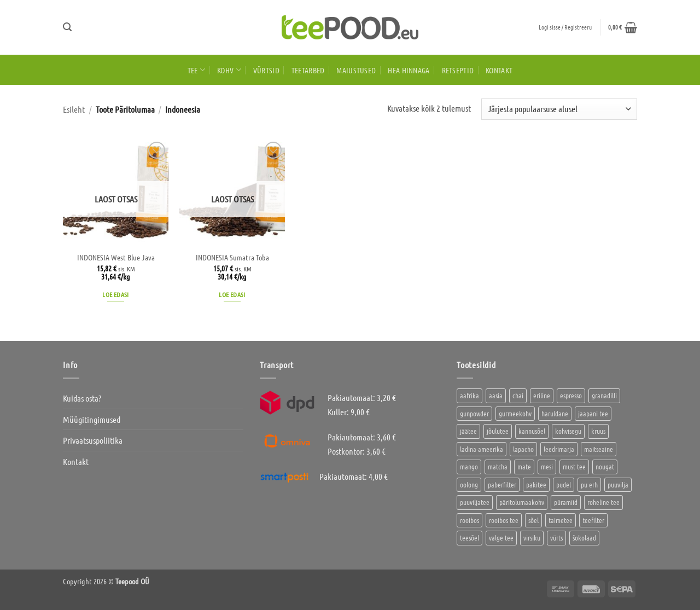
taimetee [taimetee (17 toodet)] (561, 520)
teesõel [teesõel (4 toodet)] (469, 538)
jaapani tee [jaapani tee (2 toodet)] (593, 413)
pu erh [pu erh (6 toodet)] (589, 484)
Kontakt (499, 70)
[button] (67, 27)
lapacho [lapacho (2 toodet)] (523, 449)
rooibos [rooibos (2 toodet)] (469, 520)
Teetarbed (308, 70)
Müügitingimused (92, 419)
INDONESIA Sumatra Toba (232, 257)
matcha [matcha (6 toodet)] (498, 466)
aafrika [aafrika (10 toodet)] (469, 395)
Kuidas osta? (82, 398)
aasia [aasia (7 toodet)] (496, 395)
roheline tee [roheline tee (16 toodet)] (603, 502)
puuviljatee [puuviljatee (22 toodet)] (475, 502)
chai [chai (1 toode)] (518, 395)
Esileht (74, 109)
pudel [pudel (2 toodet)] (564, 484)
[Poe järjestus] (559, 109)
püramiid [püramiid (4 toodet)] (566, 502)
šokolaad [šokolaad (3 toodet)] (584, 538)
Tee (196, 70)
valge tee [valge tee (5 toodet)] (501, 538)
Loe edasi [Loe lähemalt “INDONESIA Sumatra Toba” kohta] (232, 294)
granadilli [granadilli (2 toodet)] (604, 395)
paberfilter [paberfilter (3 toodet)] (502, 484)
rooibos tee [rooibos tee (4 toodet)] (504, 520)
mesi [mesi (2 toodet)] (547, 466)
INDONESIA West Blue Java (116, 257)
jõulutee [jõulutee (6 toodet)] (498, 431)
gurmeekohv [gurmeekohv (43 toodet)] (515, 413)
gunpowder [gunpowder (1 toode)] (474, 413)
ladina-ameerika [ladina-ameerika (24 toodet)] (482, 449)
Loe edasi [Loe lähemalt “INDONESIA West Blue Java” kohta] (115, 294)
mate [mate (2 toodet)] (524, 466)
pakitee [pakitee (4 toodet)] (536, 484)
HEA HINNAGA (409, 70)
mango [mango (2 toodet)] (469, 466)
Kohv (229, 70)
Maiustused (356, 70)
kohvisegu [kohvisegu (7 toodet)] (568, 431)
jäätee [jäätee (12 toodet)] (468, 431)
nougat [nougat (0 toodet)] (605, 466)
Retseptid (458, 70)
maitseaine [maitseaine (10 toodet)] (599, 449)
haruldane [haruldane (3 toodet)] (555, 413)
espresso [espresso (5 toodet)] (571, 395)
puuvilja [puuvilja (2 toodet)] (618, 484)
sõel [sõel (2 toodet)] (533, 520)
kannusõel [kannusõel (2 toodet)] (532, 431)
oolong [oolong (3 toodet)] (469, 484)
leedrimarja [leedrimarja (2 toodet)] (559, 449)
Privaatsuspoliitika (93, 440)
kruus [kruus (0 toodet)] (598, 431)
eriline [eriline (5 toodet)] (542, 395)
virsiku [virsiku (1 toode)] (532, 538)
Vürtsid (266, 70)
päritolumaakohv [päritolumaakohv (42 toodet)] (522, 502)
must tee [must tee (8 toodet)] (574, 466)
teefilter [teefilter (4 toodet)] (593, 520)
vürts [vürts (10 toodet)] (556, 538)
